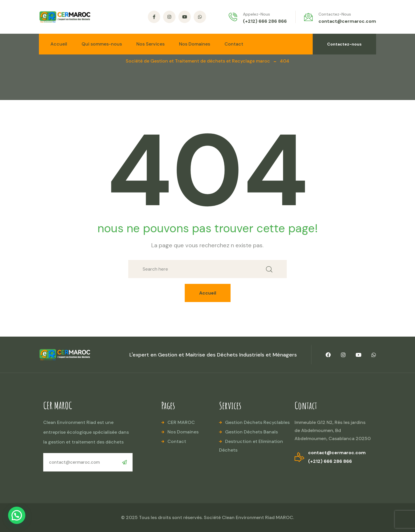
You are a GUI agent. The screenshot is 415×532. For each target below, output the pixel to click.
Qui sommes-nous (102, 44)
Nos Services (150, 44)
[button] (17, 515)
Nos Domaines (195, 44)
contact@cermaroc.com (347, 21)
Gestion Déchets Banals (251, 432)
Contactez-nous (344, 44)
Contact (234, 44)
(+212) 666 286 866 (265, 21)
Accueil (59, 44)
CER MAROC (181, 422)
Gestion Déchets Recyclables (257, 422)
